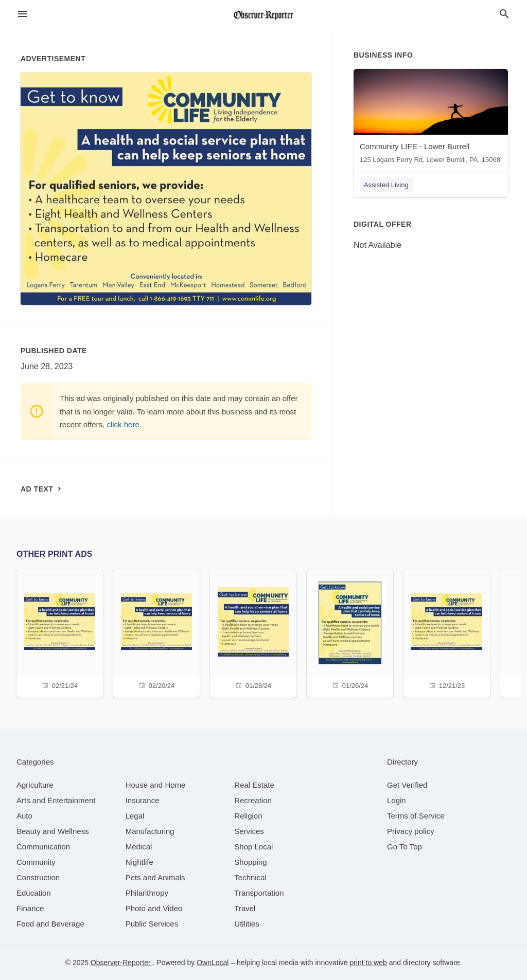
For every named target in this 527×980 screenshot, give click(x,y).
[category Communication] (43, 847)
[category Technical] (250, 877)
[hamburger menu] (23, 14)
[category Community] (36, 862)
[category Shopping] (250, 862)
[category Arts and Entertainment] (56, 800)
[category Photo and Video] (154, 908)
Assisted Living (386, 185)
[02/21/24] (60, 632)
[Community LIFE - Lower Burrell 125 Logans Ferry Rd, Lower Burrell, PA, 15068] (431, 119)
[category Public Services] (152, 924)
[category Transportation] (259, 893)
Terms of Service (416, 816)
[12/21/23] (447, 632)
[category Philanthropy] (147, 893)
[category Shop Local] (253, 847)
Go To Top (405, 847)
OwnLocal (213, 963)
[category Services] (249, 831)
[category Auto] (24, 816)
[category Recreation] (253, 800)
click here (123, 424)
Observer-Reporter (122, 963)
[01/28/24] (253, 632)
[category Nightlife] (139, 862)
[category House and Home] (156, 785)
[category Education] (34, 893)
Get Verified (407, 785)
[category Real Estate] (254, 785)
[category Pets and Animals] (155, 877)
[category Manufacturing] (150, 831)
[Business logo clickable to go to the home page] (263, 15)
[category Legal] (135, 816)
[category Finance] (30, 908)
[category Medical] (139, 847)
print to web (368, 963)
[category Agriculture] (35, 785)
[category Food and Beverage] (50, 924)
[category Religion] (248, 816)
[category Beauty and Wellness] (53, 831)
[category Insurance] (143, 800)
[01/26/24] (350, 632)
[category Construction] (38, 877)
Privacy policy (411, 831)
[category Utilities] (247, 924)
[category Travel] (245, 908)
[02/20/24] (156, 632)
